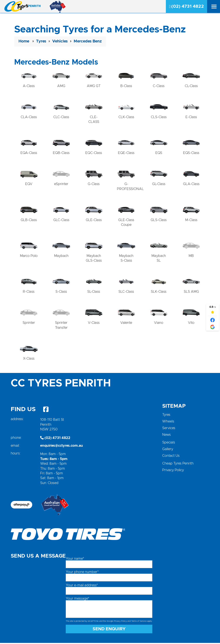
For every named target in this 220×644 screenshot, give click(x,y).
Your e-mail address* (82, 587)
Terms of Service (139, 622)
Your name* (75, 560)
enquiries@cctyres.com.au (62, 447)
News (167, 436)
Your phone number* (82, 573)
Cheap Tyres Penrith (178, 465)
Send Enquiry (109, 630)
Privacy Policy (173, 471)
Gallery (168, 450)
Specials (169, 444)
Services (169, 429)
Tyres (166, 416)
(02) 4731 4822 (186, 6)
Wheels (168, 423)
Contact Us (171, 457)
